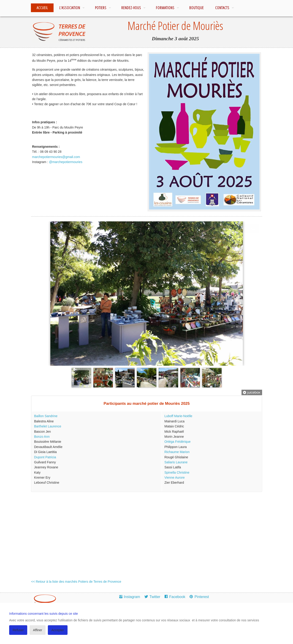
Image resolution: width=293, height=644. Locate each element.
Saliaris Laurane (176, 462)
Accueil (42, 8)
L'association (70, 8)
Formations (165, 8)
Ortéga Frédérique (177, 442)
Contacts (222, 8)
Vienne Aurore (174, 478)
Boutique (197, 8)
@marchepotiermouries (66, 162)
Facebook (177, 597)
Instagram (132, 597)
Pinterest (202, 597)
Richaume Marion (177, 452)
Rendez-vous (131, 8)
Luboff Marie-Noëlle (178, 416)
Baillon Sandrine (46, 416)
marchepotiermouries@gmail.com (56, 157)
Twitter (155, 597)
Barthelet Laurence (48, 426)
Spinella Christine (177, 472)
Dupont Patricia (45, 457)
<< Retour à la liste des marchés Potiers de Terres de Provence (76, 582)
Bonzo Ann (42, 437)
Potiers (101, 8)
